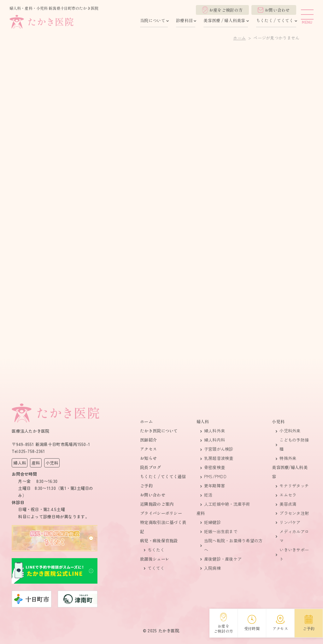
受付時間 (252, 623)
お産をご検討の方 (222, 10)
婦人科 (203, 421)
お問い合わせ (274, 10)
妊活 (208, 495)
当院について (153, 20)
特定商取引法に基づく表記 (163, 527)
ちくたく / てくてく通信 (163, 476)
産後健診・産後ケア (223, 559)
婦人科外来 (214, 431)
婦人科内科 (214, 440)
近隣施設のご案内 (157, 504)
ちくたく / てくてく (275, 20)
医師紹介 (148, 440)
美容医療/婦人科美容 (290, 472)
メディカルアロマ (294, 536)
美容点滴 (288, 504)
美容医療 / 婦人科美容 (224, 20)
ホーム (239, 38)
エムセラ (288, 495)
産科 (201, 513)
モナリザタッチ (294, 486)
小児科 (278, 421)
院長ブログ (150, 467)
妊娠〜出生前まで (221, 531)
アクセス (148, 449)
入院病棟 (212, 568)
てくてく (156, 568)
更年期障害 (214, 486)
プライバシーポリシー (161, 513)
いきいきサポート (294, 554)
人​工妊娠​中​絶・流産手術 (227, 504)
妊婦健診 (212, 522)
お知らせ (148, 458)
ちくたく (156, 550)
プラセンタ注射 (294, 513)
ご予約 (146, 486)
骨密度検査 (214, 467)
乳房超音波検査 (219, 458)
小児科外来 (290, 431)
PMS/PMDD (215, 476)
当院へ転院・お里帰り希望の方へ (233, 545)
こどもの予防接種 (294, 444)
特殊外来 (288, 458)
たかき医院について (159, 431)
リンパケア (290, 522)
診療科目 (184, 20)
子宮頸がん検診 (219, 449)
